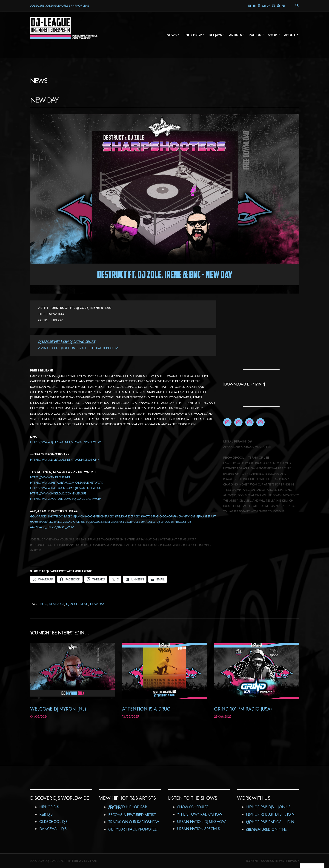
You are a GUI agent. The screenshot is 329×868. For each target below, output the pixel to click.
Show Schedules (193, 807)
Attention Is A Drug (146, 709)
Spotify (278, 6)
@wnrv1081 (187, 516)
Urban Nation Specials (199, 829)
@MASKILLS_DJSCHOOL (155, 522)
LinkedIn (283, 6)
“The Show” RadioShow (200, 814)
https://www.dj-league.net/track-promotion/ (65, 460)
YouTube (273, 6)
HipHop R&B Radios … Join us (270, 822)
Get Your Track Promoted (133, 829)
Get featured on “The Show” (266, 830)
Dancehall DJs (53, 829)
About (290, 35)
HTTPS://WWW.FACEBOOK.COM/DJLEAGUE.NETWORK (65, 488)
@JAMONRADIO (83, 516)
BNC (44, 604)
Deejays (215, 35)
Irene (84, 604)
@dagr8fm (170, 516)
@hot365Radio (151, 516)
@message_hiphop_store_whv (52, 527)
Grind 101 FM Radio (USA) (243, 709)
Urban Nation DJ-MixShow (202, 822)
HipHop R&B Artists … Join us (270, 815)
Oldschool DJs (53, 822)
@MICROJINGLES (130, 522)
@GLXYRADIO (39, 516)
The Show (193, 35)
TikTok (269, 6)
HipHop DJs (49, 807)
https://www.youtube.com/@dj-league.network (66, 499)
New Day (97, 604)
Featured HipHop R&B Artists (128, 807)
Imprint (252, 861)
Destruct (57, 604)
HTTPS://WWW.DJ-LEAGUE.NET (50, 477)
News (171, 35)
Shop (272, 35)
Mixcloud (264, 6)
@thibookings (181, 522)
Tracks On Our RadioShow (134, 822)
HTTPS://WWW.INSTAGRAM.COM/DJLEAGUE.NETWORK (67, 483)
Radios (255, 35)
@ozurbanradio (42, 522)
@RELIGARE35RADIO (127, 516)
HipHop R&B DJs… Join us (268, 807)
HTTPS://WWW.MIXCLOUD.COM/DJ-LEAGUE (58, 493)
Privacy (293, 861)
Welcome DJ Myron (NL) (58, 709)
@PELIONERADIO (103, 516)
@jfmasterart (206, 516)
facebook (254, 6)
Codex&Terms (273, 861)
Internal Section (83, 861)
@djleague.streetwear (102, 522)
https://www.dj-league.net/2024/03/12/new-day (66, 442)
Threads (259, 6)
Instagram (249, 6)
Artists (235, 35)
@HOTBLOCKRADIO (60, 516)
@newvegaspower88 (69, 522)
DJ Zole (72, 604)
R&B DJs (46, 814)
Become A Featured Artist (132, 815)
